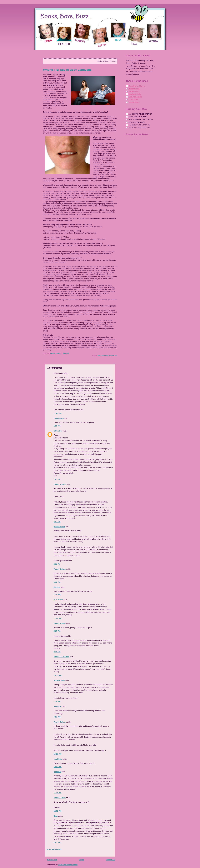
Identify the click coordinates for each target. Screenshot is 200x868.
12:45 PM (57, 413)
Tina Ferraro (133, 99)
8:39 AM (57, 701)
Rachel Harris (59, 527)
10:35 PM (57, 675)
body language (103, 355)
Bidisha (57, 587)
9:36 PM (57, 652)
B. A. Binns (58, 600)
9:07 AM (57, 717)
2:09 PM (57, 479)
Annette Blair (59, 680)
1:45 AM (57, 595)
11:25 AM (58, 793)
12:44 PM (57, 618)
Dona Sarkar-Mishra (137, 86)
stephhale (58, 759)
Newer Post (52, 860)
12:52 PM (57, 811)
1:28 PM (57, 426)
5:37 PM (57, 631)
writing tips (113, 355)
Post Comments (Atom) (68, 865)
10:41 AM (58, 767)
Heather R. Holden (61, 657)
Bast (56, 816)
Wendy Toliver (60, 484)
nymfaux (57, 707)
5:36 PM (57, 564)
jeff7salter (58, 431)
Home (81, 860)
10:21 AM (58, 754)
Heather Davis (60, 798)
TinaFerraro (59, 418)
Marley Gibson (134, 91)
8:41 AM (57, 843)
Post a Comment (55, 849)
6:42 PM (57, 582)
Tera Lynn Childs (135, 97)
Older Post (111, 860)
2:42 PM (57, 522)
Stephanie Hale (135, 94)
